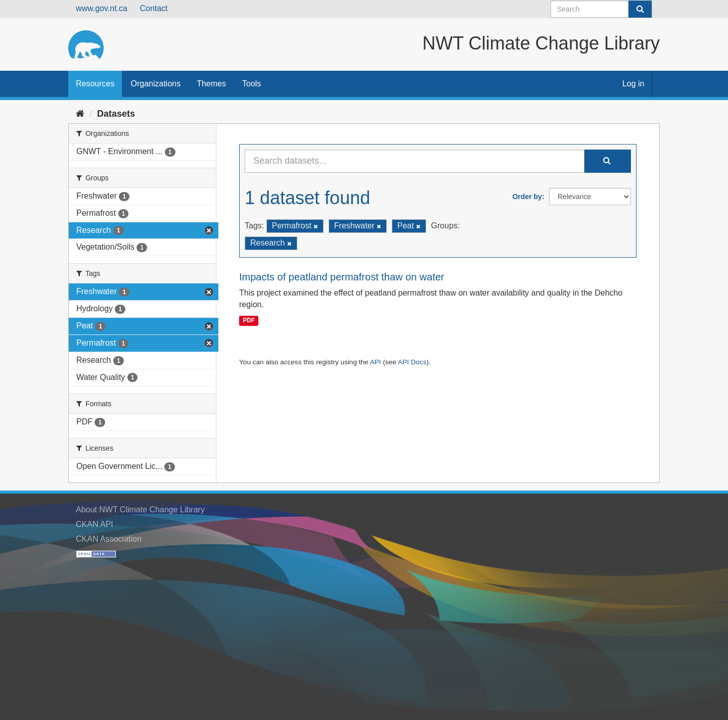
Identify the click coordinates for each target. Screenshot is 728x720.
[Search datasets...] (415, 161)
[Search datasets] (601, 9)
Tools (252, 84)
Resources (95, 84)
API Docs (412, 362)
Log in (633, 84)
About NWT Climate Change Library (140, 510)
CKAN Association (109, 539)
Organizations (155, 84)
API (376, 362)
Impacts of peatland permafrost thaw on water (342, 277)
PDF (249, 320)
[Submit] (640, 9)
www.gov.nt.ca (102, 8)
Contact (153, 8)
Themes (211, 84)
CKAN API (95, 524)
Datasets (116, 114)
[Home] (80, 114)
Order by (527, 197)
